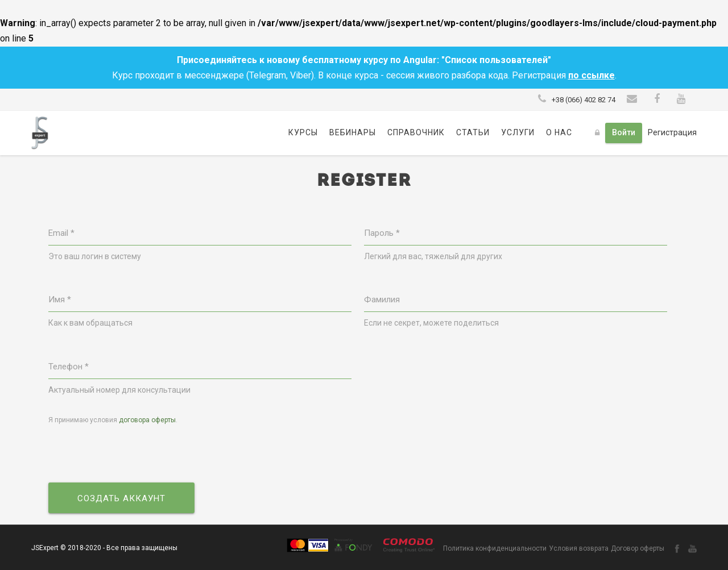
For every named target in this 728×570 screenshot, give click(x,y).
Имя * (60, 299)
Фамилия (382, 299)
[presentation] (135, 455)
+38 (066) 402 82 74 (584, 100)
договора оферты (147, 420)
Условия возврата (579, 548)
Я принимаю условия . (113, 420)
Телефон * (69, 367)
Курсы (303, 132)
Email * (61, 233)
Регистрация (672, 132)
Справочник (416, 132)
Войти (624, 132)
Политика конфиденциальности (495, 548)
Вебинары (353, 132)
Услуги (518, 132)
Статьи (473, 132)
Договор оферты (638, 548)
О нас (559, 132)
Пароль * (382, 233)
